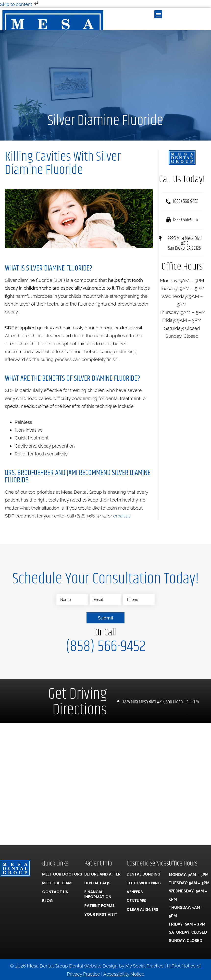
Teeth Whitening (144, 883)
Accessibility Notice (124, 974)
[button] (158, 14)
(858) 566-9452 (106, 646)
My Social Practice (144, 966)
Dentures (137, 900)
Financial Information (98, 894)
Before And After (102, 874)
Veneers (135, 892)
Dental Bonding (144, 874)
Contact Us (55, 892)
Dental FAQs (97, 883)
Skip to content (20, 4)
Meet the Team (57, 883)
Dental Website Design (93, 966)
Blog (48, 900)
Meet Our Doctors (62, 874)
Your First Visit (101, 914)
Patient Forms (99, 905)
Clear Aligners (143, 909)
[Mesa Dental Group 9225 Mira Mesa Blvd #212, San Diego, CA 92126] (105, 784)
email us (122, 516)
